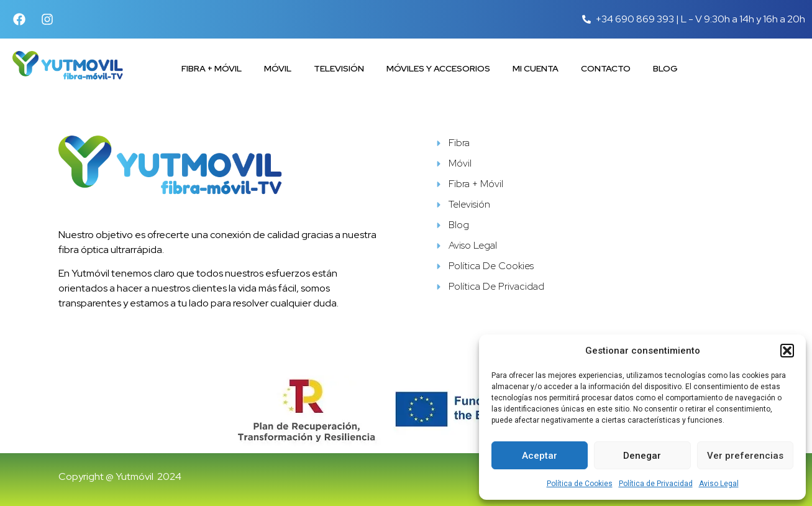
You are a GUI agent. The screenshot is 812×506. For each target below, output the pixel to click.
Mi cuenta (536, 68)
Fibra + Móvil (212, 68)
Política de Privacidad (656, 484)
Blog (665, 68)
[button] (787, 351)
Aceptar (540, 456)
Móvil (278, 68)
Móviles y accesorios (438, 68)
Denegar (642, 456)
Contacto (606, 68)
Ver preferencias (745, 456)
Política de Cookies (580, 484)
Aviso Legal (719, 484)
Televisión (339, 68)
